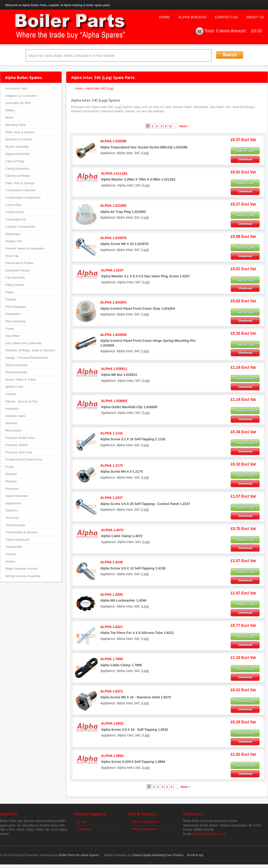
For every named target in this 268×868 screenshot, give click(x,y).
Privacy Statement (145, 829)
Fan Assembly (15, 277)
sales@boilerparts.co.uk (209, 834)
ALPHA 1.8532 (112, 723)
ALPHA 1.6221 (111, 627)
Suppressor (13, 503)
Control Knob (14, 212)
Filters (10, 292)
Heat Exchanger (17, 372)
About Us (255, 17)
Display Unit (14, 241)
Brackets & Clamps (19, 139)
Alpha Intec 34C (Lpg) (100, 88)
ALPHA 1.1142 (111, 433)
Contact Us (226, 17)
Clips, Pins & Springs (20, 183)
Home (165, 17)
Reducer (11, 474)
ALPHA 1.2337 (111, 498)
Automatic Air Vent (18, 103)
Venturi (10, 562)
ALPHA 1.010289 (113, 141)
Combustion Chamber (20, 190)
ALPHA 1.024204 (113, 302)
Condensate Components (23, 198)
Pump (10, 467)
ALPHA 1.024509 (113, 335)
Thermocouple (15, 525)
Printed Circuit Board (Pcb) (24, 459)
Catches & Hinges (18, 176)
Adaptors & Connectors (21, 96)
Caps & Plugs (15, 161)
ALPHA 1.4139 (111, 562)
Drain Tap (12, 256)
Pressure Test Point (19, 452)
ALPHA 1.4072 (112, 530)
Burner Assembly (17, 147)
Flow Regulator (16, 307)
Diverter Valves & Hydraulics (25, 248)
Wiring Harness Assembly (23, 576)
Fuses (10, 329)
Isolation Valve (15, 416)
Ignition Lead (14, 387)
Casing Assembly (17, 169)
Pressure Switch (17, 445)
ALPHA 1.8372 (111, 691)
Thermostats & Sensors (22, 532)
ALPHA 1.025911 (114, 369)
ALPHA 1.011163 (114, 173)
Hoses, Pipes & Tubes (21, 380)
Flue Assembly (16, 321)
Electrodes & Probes (20, 263)
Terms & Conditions (146, 822)
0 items (223, 31)
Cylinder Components (20, 227)
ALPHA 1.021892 (113, 206)
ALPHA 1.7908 (111, 659)
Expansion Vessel (18, 270)
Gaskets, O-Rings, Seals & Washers (30, 350)
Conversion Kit (16, 219)
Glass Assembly (16, 365)
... (175, 126)
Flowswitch (13, 314)
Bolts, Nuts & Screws (20, 132)
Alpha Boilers (192, 17)
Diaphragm (13, 234)
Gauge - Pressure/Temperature (27, 358)
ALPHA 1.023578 (113, 238)
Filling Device (15, 285)
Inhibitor (11, 394)
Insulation (12, 409)
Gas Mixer (12, 336)
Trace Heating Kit (17, 540)
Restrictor (12, 489)
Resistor (11, 481)
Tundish (11, 554)
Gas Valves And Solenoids (24, 343)
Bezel (9, 117)
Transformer (14, 547)
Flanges (11, 299)
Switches (12, 510)
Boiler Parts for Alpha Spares (79, 855)
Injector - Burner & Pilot (21, 401)
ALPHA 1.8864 (112, 756)
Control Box (14, 205)
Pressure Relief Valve (20, 438)
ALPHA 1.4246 (111, 594)
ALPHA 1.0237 (112, 270)
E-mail (82, 822)
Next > (184, 126)
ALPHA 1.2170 (111, 466)
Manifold (11, 423)
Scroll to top (195, 855)
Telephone (85, 829)
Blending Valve (16, 125)
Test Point (12, 518)
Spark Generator (17, 496)
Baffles (10, 110)
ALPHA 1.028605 (114, 401)
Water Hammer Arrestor (22, 569)
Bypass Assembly (18, 154)
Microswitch (14, 430)
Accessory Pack (16, 88)
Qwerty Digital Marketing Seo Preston (158, 855)
